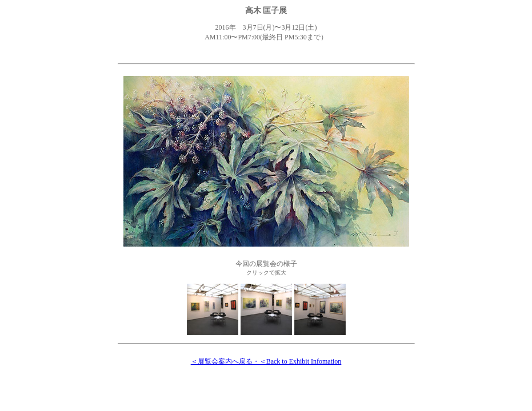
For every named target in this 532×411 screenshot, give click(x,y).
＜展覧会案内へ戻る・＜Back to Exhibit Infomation (266, 361)
